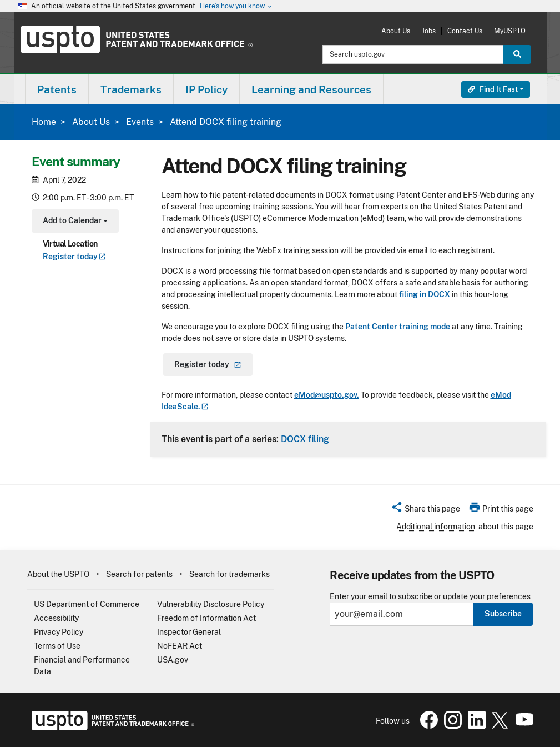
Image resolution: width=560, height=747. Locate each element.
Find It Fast (493, 89)
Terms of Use (57, 646)
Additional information (436, 527)
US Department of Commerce (87, 604)
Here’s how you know (236, 6)
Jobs (429, 31)
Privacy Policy (59, 632)
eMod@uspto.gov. (327, 395)
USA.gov (173, 660)
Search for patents (139, 574)
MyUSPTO (510, 31)
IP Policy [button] (206, 89)
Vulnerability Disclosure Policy (211, 604)
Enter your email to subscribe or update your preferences (430, 597)
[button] (425, 510)
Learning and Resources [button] (311, 89)
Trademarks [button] (131, 89)
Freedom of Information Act (206, 618)
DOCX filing (305, 439)
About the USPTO (58, 574)
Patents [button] (57, 89)
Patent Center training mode (398, 327)
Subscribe (503, 614)
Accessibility (56, 618)
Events (140, 122)
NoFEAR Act (180, 646)
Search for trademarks (229, 574)
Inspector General (189, 632)
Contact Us (465, 31)
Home (44, 122)
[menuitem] (57, 89)
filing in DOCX (425, 294)
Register (74, 257)
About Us (396, 31)
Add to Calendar (74, 222)
